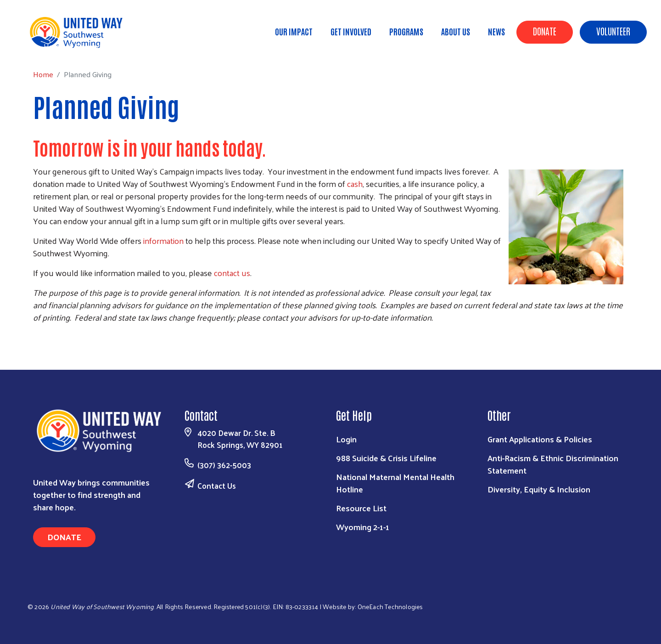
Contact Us (217, 486)
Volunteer (613, 31)
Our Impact (294, 31)
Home (54, 46)
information (163, 240)
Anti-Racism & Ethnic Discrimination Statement (553, 464)
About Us (456, 31)
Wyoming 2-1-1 (363, 527)
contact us (232, 273)
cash (355, 184)
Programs (406, 31)
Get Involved (351, 31)
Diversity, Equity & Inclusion (539, 489)
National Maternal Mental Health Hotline (395, 483)
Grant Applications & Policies (540, 439)
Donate (545, 31)
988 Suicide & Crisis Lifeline (386, 458)
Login (346, 439)
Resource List (361, 508)
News (496, 31)
